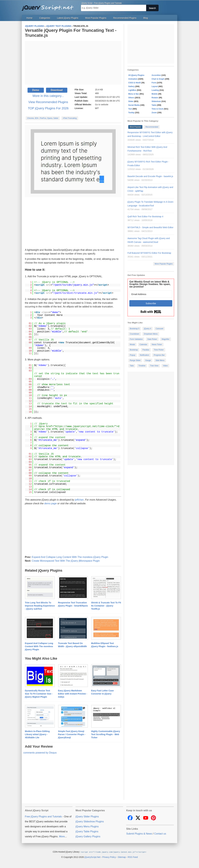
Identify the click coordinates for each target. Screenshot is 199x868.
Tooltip (131, 113)
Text (130, 109)
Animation (133, 79)
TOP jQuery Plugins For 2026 (48, 108)
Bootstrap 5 (135, 329)
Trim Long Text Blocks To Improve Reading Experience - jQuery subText (40, 606)
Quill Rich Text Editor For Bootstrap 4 (145, 216)
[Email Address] (151, 294)
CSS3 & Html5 (134, 83)
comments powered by (40, 753)
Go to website (102, 105)
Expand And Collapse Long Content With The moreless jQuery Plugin (70, 557)
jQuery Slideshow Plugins (90, 822)
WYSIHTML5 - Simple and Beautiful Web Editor (150, 227)
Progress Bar (159, 355)
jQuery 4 (147, 329)
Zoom (154, 113)
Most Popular (135, 127)
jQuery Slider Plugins (87, 817)
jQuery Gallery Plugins (88, 836)
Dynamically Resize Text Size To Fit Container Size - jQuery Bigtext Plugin (39, 694)
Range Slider (135, 360)
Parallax (146, 350)
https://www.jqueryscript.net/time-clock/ (85, 426)
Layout (155, 86)
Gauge (148, 360)
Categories (45, 18)
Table (154, 105)
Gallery (131, 86)
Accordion (156, 75)
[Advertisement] (73, 63)
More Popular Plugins (164, 264)
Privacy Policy (109, 857)
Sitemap (122, 857)
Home (29, 18)
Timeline (142, 366)
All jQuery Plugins (136, 75)
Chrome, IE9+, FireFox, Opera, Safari (43, 118)
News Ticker (157, 345)
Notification (145, 355)
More (62, 836)
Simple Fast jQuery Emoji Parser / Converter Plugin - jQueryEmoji (72, 734)
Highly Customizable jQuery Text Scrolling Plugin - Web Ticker (106, 734)
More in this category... (48, 96)
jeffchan (79, 500)
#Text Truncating (70, 118)
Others (131, 98)
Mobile (155, 94)
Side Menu (160, 360)
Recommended (152, 127)
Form (154, 83)
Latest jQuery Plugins (68, 18)
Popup (133, 355)
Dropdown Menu (151, 334)
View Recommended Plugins (48, 102)
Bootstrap (134, 350)
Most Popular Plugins (96, 18)
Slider (131, 101)
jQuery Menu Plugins (87, 826)
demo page (51, 503)
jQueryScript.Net (92, 857)
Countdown (135, 334)
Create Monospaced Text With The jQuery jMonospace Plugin (66, 561)
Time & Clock (157, 109)
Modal (132, 345)
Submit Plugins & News (139, 834)
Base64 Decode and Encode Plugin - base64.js (150, 176)
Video (165, 366)
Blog (146, 18)
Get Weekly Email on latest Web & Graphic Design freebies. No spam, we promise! (150, 284)
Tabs (132, 366)
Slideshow (156, 101)
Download (57, 90)
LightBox (132, 90)
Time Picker (159, 350)
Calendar (143, 345)
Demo (36, 90)
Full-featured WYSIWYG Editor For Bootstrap (149, 253)
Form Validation (136, 339)
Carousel (160, 329)
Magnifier (165, 339)
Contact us (160, 834)
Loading (155, 90)
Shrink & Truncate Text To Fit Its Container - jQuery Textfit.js (106, 606)
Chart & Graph (158, 79)
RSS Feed (133, 857)
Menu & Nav (134, 94)
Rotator (155, 98)
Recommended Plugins (125, 18)
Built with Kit (151, 312)
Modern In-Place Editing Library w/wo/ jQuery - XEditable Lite (37, 734)
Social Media (134, 105)
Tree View (154, 366)
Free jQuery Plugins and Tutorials (49, 6)
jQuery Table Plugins (87, 831)
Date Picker (152, 339)
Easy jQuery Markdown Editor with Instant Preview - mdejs (73, 694)
